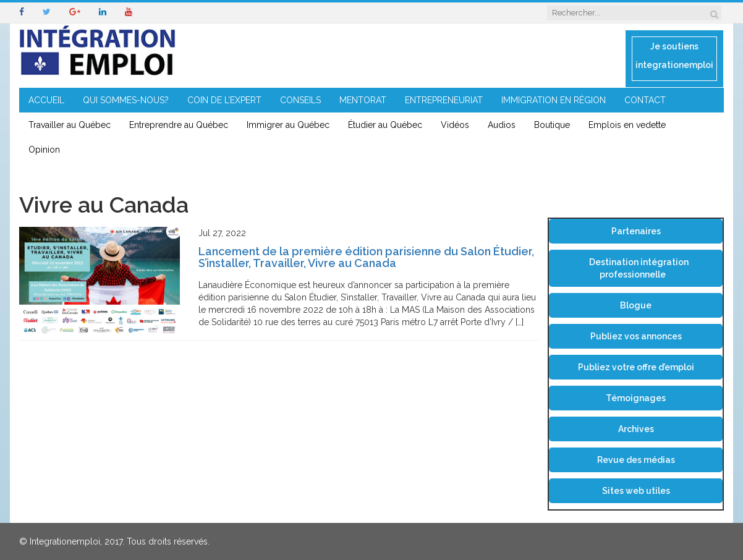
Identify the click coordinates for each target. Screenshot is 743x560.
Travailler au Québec (70, 125)
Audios (502, 125)
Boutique (552, 125)
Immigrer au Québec (288, 125)
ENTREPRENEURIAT (444, 100)
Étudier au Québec (385, 125)
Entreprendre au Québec (179, 125)
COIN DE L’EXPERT (224, 100)
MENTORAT (363, 100)
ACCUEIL (46, 100)
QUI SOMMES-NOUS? (126, 100)
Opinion (44, 150)
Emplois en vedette (627, 125)
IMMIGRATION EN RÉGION (554, 100)
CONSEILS (300, 100)
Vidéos (455, 125)
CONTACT (645, 100)
